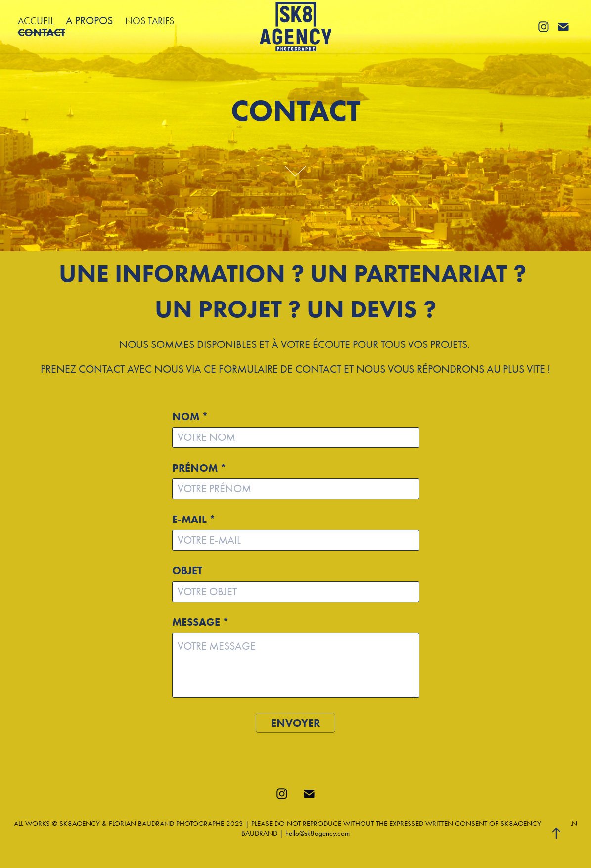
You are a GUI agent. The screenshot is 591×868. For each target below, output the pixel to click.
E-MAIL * (194, 520)
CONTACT (42, 32)
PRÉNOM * (199, 468)
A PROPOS (89, 21)
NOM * (190, 417)
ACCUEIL (36, 21)
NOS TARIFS (150, 21)
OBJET (187, 571)
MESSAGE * (201, 622)
